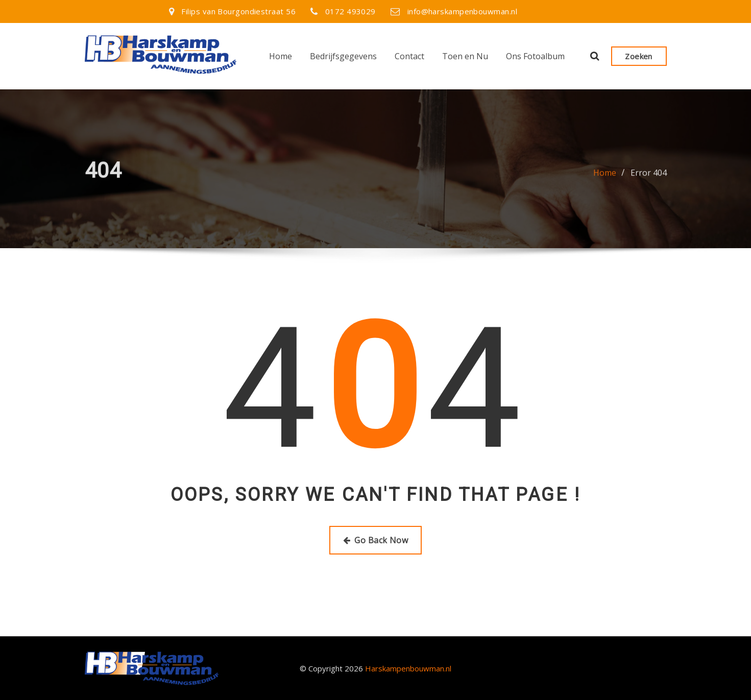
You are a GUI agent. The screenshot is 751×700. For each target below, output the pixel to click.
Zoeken (639, 56)
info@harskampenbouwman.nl (462, 11)
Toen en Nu (465, 56)
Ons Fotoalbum (535, 56)
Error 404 (649, 177)
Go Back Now (375, 540)
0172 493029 (350, 11)
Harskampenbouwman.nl (408, 668)
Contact (409, 56)
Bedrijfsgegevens (343, 56)
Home (281, 56)
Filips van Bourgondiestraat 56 (238, 11)
